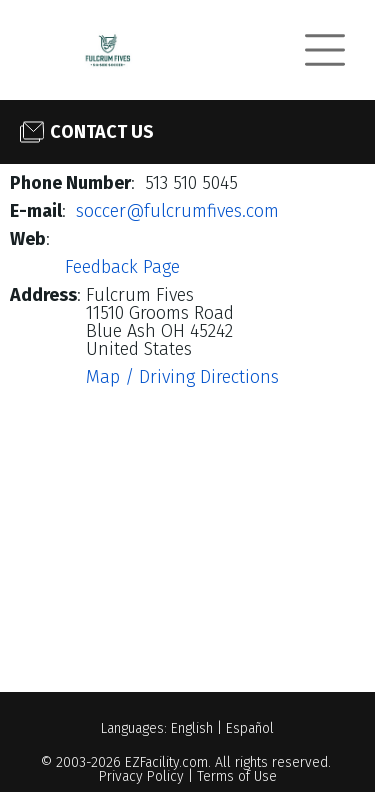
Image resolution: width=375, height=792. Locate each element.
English (192, 728)
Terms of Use (237, 776)
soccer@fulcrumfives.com (177, 211)
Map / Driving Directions (182, 377)
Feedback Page (122, 267)
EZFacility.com (166, 762)
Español (250, 728)
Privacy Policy (141, 776)
